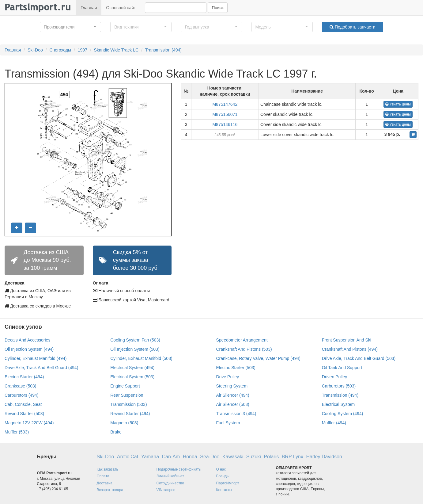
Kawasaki (233, 457)
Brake (116, 432)
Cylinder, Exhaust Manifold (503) (141, 358)
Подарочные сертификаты (179, 469)
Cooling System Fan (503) (135, 340)
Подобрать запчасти (352, 27)
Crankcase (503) (21, 386)
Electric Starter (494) (24, 377)
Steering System (232, 386)
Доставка (105, 483)
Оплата (103, 476)
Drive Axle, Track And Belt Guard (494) (41, 368)
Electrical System (338, 404)
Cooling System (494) (343, 414)
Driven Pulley (334, 377)
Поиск (218, 8)
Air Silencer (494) (233, 395)
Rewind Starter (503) (24, 414)
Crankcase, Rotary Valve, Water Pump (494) (258, 358)
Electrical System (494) (132, 368)
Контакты (224, 490)
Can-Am (171, 457)
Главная (89, 8)
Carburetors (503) (339, 386)
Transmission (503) (128, 404)
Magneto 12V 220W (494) (29, 423)
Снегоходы (60, 50)
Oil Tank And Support (342, 368)
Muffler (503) (17, 432)
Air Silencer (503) (233, 404)
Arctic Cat (128, 457)
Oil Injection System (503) (135, 349)
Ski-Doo (35, 50)
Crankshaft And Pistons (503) (244, 349)
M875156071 (225, 114)
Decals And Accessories (27, 340)
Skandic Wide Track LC (116, 50)
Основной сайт (121, 8)
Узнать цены (398, 104)
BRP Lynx (293, 457)
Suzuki (254, 457)
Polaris (271, 457)
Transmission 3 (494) (236, 414)
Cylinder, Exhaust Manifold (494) (36, 358)
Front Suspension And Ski (347, 340)
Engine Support (125, 386)
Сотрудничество (170, 483)
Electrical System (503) (132, 377)
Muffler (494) (334, 423)
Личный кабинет (170, 476)
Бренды (223, 476)
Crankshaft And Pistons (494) (350, 349)
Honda (190, 457)
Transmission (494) (163, 50)
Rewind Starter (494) (130, 414)
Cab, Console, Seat (23, 404)
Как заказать (108, 469)
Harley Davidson (324, 457)
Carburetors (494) (22, 395)
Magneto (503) (124, 423)
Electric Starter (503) (236, 368)
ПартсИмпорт (228, 483)
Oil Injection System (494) (29, 349)
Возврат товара (110, 490)
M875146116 (225, 124)
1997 (83, 50)
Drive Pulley (228, 377)
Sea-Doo (210, 457)
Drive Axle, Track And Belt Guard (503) (359, 358)
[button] (70, 27)
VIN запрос (166, 490)
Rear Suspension (127, 395)
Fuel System (228, 423)
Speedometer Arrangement (242, 340)
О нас (221, 469)
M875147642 (225, 104)
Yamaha (150, 457)
